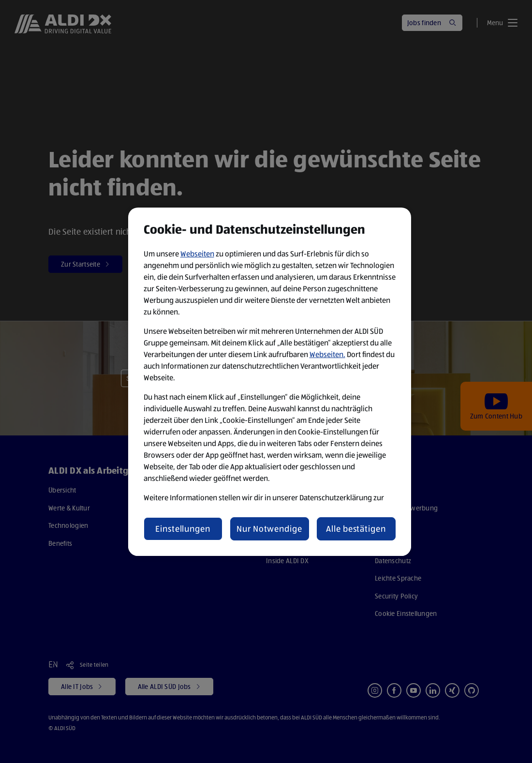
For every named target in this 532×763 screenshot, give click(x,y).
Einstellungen (183, 529)
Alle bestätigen (356, 529)
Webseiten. (327, 354)
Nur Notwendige (269, 529)
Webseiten (197, 254)
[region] (270, 382)
